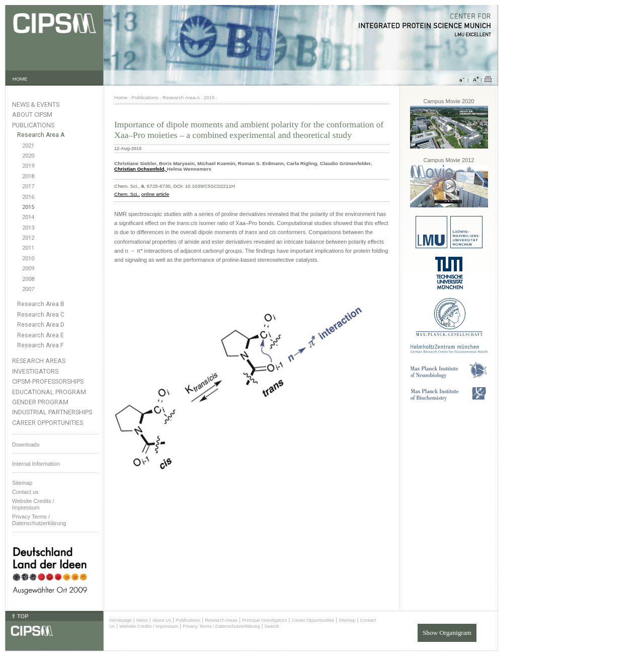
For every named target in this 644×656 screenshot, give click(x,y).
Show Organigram (447, 633)
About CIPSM (32, 115)
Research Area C (41, 315)
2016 (28, 197)
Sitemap (22, 483)
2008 (28, 279)
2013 (28, 228)
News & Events (36, 104)
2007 (28, 289)
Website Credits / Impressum (149, 626)
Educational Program (49, 392)
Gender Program (40, 402)
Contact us (25, 492)
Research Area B (41, 304)
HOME (20, 79)
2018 (28, 176)
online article (155, 194)
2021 (28, 146)
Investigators (35, 371)
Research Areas (39, 361)
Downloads (26, 445)
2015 (28, 207)
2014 (28, 217)
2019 (28, 166)
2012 (28, 238)
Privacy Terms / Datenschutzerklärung (39, 520)
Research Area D (41, 325)
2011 (28, 248)
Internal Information (36, 464)
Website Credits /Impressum (33, 504)
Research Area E (41, 335)
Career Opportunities (48, 423)
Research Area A (41, 135)
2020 (28, 156)
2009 (28, 269)
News (142, 620)
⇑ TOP (20, 616)
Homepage (120, 620)
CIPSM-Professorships (48, 381)
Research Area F (41, 345)
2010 (28, 259)
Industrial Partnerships (52, 412)
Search (272, 626)
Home (121, 97)
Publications (33, 125)
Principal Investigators (264, 620)
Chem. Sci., (127, 194)
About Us (162, 620)
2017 (28, 187)
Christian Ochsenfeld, (141, 169)
